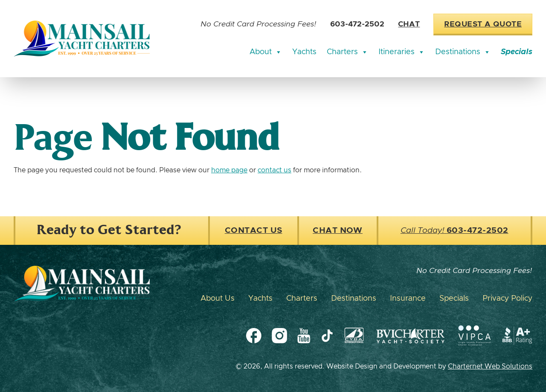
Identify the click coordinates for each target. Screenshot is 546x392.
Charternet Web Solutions (490, 366)
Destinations (463, 52)
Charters (347, 52)
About (266, 52)
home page (229, 170)
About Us (218, 299)
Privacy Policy (507, 299)
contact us (274, 170)
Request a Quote (483, 24)
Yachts (304, 52)
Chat (409, 24)
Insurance (408, 299)
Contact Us (254, 231)
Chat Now (338, 231)
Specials (517, 52)
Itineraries (402, 52)
